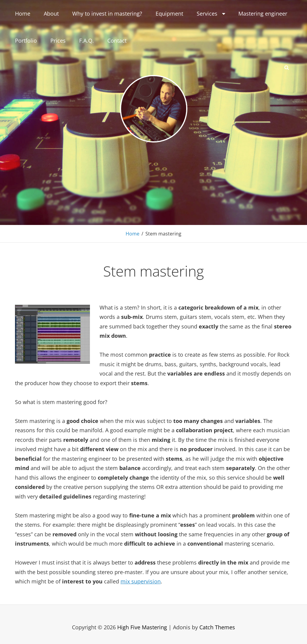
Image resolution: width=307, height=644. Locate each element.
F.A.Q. (86, 40)
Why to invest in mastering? (107, 13)
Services (212, 13)
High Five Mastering (142, 627)
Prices (58, 40)
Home (23, 13)
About (51, 13)
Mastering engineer (263, 13)
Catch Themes (217, 627)
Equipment (169, 13)
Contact (117, 40)
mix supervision (141, 581)
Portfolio (26, 40)
